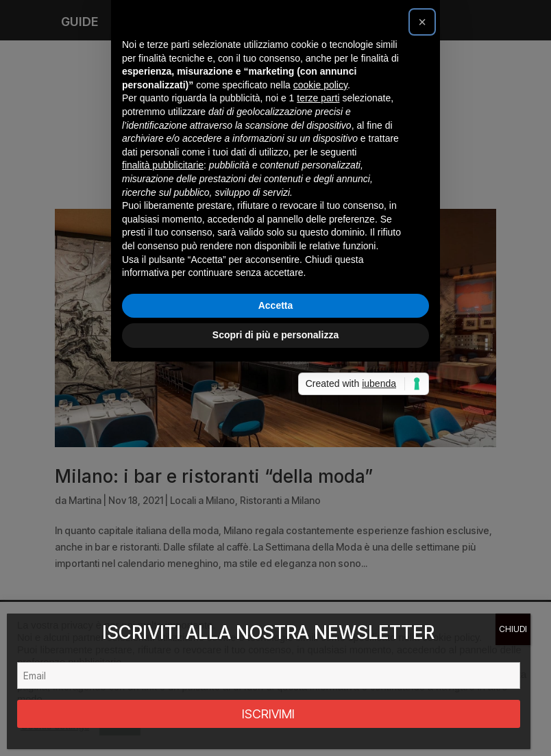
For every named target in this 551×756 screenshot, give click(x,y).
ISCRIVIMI (268, 714)
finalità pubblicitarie (163, 362)
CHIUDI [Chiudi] (513, 629)
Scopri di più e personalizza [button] (275, 532)
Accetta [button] (276, 503)
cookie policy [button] (320, 282)
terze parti (318, 295)
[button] (422, 219)
